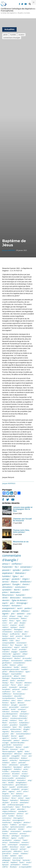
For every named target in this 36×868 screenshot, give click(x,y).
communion (20, 587)
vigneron (5, 738)
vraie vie (5, 862)
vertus (4, 842)
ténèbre (24, 758)
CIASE (23, 676)
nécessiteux (14, 847)
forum (14, 649)
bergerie (5, 794)
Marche (5, 749)
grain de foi (6, 853)
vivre (26, 616)
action (14, 763)
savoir (4, 758)
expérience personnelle (10, 669)
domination (21, 780)
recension (25, 842)
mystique (13, 627)
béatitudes (15, 592)
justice (26, 570)
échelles (5, 831)
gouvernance (7, 647)
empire (5, 825)
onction (24, 689)
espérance (7, 573)
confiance (16, 564)
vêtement (28, 683)
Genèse (5, 636)
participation (15, 865)
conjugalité (15, 756)
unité (28, 614)
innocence (14, 749)
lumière (6, 576)
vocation (21, 35)
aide (12, 734)
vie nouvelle (27, 658)
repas (27, 798)
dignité (5, 614)
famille (16, 667)
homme (15, 776)
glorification (6, 663)
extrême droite (15, 729)
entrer (25, 791)
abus (24, 638)
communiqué (12, 845)
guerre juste (7, 851)
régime (13, 838)
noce (19, 692)
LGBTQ (5, 867)
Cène (20, 720)
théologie (6, 678)
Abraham (13, 867)
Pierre (13, 685)
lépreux (18, 747)
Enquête (5, 849)
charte (12, 680)
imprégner (17, 822)
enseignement (8, 608)
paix (16, 623)
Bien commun (16, 731)
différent (5, 838)
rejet (20, 856)
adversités (21, 809)
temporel (14, 849)
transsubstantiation (23, 734)
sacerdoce (21, 680)
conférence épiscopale (15, 805)
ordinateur (6, 776)
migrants (5, 731)
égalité (20, 751)
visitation (5, 700)
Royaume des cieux (18, 678)
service (5, 582)
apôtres (27, 767)
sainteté (20, 614)
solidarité (28, 661)
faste (14, 727)
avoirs (4, 707)
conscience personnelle (18, 718)
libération (20, 573)
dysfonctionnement (17, 827)
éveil (12, 636)
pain (12, 603)
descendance (7, 667)
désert (24, 634)
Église (15, 576)
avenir (27, 685)
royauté (12, 787)
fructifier (5, 771)
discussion (6, 716)
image (20, 616)
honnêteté (6, 689)
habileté (13, 856)
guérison (6, 584)
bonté (13, 709)
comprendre (15, 771)
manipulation (7, 696)
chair (4, 783)
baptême (14, 862)
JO (26, 720)
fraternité (7, 567)
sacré (19, 608)
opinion (5, 718)
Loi (18, 638)
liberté (17, 590)
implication (14, 800)
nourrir (5, 625)
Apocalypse (17, 767)
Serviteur (5, 798)
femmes (5, 703)
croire (4, 623)
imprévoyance (24, 760)
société (25, 590)
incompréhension (8, 698)
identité (6, 600)
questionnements (8, 638)
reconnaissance (16, 661)
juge (29, 847)
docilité (11, 783)
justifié (5, 847)
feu (11, 645)
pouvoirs (19, 636)
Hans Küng (16, 860)
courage (5, 743)
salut (24, 621)
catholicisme (13, 765)
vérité (5, 598)
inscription (25, 836)
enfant (5, 616)
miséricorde (6, 654)
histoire (12, 665)
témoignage (22, 603)
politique (5, 661)
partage (6, 579)
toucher (14, 738)
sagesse (11, 791)
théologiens (18, 629)
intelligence (24, 776)
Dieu (17, 641)
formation (16, 606)
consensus (21, 709)
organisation (7, 629)
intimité (21, 829)
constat (15, 853)
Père (12, 683)
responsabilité (16, 674)
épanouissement (18, 656)
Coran (24, 756)
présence (6, 611)
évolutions (6, 796)
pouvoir (6, 570)
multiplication (24, 723)
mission (24, 667)
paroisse (5, 685)
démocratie (15, 598)
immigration (7, 767)
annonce (23, 834)
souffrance (6, 692)
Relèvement (24, 800)
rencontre (27, 598)
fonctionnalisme (19, 694)
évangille (5, 736)
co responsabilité (25, 867)
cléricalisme (7, 587)
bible (4, 829)
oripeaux (17, 840)
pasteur (16, 740)
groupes (24, 789)
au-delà (5, 856)
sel (26, 814)
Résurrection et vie (21, 542)
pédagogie (6, 860)
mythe (4, 621)
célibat (25, 654)
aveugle (14, 705)
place (4, 791)
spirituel (23, 849)
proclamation (20, 778)
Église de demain (19, 600)
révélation (17, 769)
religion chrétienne (9, 811)
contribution (17, 796)
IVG (20, 727)
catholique (15, 836)
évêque (5, 634)
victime (20, 798)
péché (5, 35)
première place (22, 787)
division (5, 645)
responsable (7, 740)
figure (4, 787)
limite (27, 751)
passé (4, 687)
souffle (5, 665)
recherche (13, 760)
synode (16, 570)
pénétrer (27, 822)
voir (10, 623)
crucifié (21, 838)
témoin (27, 636)
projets (5, 725)
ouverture (24, 707)
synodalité (7, 590)
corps (22, 749)
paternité (5, 756)
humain (5, 606)
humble (11, 816)
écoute (24, 771)
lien (12, 794)
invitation (6, 763)
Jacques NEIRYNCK (9, 250)
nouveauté (13, 687)
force (26, 851)
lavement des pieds (17, 743)
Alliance (14, 582)
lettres (14, 716)
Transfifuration (8, 747)
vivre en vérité (18, 858)
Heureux (19, 816)
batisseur (19, 794)
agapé (21, 736)
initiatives (24, 853)
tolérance (6, 712)
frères (11, 621)
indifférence (6, 694)
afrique (23, 712)
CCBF (11, 641)
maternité (27, 754)
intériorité (12, 829)
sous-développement (10, 714)
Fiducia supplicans (9, 751)
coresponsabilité (8, 643)
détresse (21, 703)
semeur (5, 729)
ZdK (4, 805)
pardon (28, 608)
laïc (25, 645)
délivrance (18, 754)
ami (30, 756)
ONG (25, 731)
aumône (5, 809)
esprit (5, 603)
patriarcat (16, 689)
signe (27, 672)
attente (5, 680)
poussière (13, 725)
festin (4, 765)
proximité (22, 649)
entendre (5, 652)
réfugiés (26, 729)
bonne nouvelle (8, 778)
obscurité (17, 696)
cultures (27, 700)
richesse (25, 865)
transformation (8, 785)
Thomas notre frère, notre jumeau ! (21, 531)
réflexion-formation (16, 672)
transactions (17, 745)
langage (14, 652)
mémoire (25, 740)
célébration (17, 851)
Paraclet (19, 683)
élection (17, 658)
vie (21, 576)
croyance (13, 625)
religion (25, 579)
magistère (6, 649)
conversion (26, 567)
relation (5, 627)
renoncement (21, 643)
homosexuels (14, 618)
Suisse (4, 834)
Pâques (5, 800)
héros (13, 798)
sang (29, 780)
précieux (20, 814)
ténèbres (5, 705)
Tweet (25, 840)
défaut (16, 676)
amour (5, 564)
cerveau (24, 774)
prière (5, 592)
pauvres (5, 734)
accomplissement (8, 814)
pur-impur (23, 825)
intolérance (6, 858)
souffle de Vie (15, 634)
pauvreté (22, 705)
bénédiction (25, 582)
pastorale (22, 763)
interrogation (18, 818)
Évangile (16, 584)
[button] (34, 2)
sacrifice (5, 827)
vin (13, 692)
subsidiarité (22, 811)
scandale (5, 709)
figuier (13, 703)
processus (6, 774)
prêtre (20, 665)
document (15, 774)
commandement (19, 663)
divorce (14, 736)
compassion (24, 845)
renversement (15, 831)
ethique (12, 616)
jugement (16, 654)
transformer (7, 822)
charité (22, 627)
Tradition (13, 825)
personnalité (14, 707)
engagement (7, 769)
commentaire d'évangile (12, 38)
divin (26, 632)
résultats (5, 802)
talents (5, 760)
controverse (6, 818)
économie (15, 712)
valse (13, 700)
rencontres (13, 834)
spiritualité (24, 765)
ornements (6, 727)
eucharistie (18, 632)
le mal (4, 618)
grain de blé (6, 745)
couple (26, 747)
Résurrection (8, 595)
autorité (24, 647)
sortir (19, 791)
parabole (16, 579)
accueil (21, 625)
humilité (13, 35)
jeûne (13, 809)
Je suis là (14, 802)
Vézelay (5, 683)
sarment (22, 738)
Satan (17, 807)
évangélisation (21, 783)
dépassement (7, 754)
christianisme (7, 632)
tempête (27, 727)
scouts (28, 862)
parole (15, 611)
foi (16, 567)
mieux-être (6, 820)
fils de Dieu (26, 807)
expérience (6, 656)
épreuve (5, 865)
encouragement (18, 820)
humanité (20, 595)
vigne (18, 621)
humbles (20, 698)
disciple (22, 623)
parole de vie (7, 676)
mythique (5, 789)
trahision (13, 720)
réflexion (25, 611)
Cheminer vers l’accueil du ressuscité (22, 520)
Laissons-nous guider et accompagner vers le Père (23, 509)
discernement (7, 658)
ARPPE (5, 641)
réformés (5, 836)
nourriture (13, 723)
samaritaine (24, 802)
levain (21, 862)
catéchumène (14, 758)
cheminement (14, 842)
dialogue (5, 674)
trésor (20, 700)
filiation (23, 618)
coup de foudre (8, 807)
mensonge (23, 687)
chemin (25, 584)
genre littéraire (21, 785)
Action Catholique (8, 780)
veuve (22, 847)
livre (4, 845)
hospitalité (23, 725)
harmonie (26, 860)
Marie (4, 723)
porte (25, 769)
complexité (15, 789)
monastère (27, 831)
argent (16, 647)
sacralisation (7, 840)
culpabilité (23, 652)
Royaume (18, 645)
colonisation (24, 714)
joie (13, 614)
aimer (20, 685)
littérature (23, 716)
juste (25, 796)
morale (5, 720)
